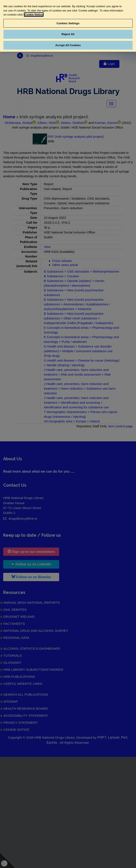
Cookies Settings (68, 23)
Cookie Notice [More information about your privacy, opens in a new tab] (34, 15)
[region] (68, 26)
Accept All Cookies (68, 45)
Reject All (68, 34)
